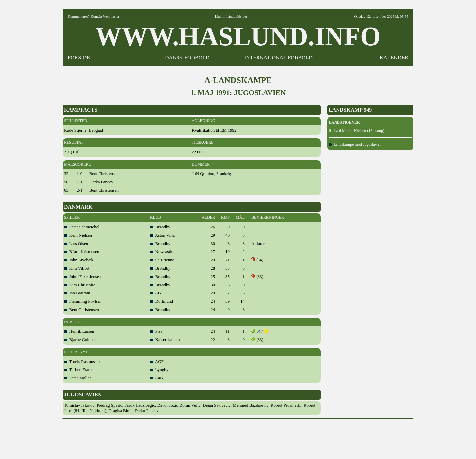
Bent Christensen (81, 309)
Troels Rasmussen (82, 361)
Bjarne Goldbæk (81, 340)
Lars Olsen (76, 243)
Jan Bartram (77, 293)
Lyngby (159, 370)
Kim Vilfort (77, 268)
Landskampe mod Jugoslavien (355, 144)
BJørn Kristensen (81, 252)
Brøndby (160, 227)
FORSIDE (79, 58)
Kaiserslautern (165, 340)
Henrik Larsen (79, 331)
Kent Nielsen (78, 235)
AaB (157, 378)
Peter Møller (78, 378)
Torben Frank (78, 370)
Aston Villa (162, 235)
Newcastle (162, 252)
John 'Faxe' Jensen (82, 276)
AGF (157, 293)
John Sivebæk (79, 260)
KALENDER (394, 58)
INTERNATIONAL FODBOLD (278, 58)
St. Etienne (162, 260)
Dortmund (161, 301)
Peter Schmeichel (82, 227)
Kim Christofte (80, 285)
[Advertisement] (238, 437)
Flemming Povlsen (83, 301)
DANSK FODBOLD (187, 58)
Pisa (156, 331)
